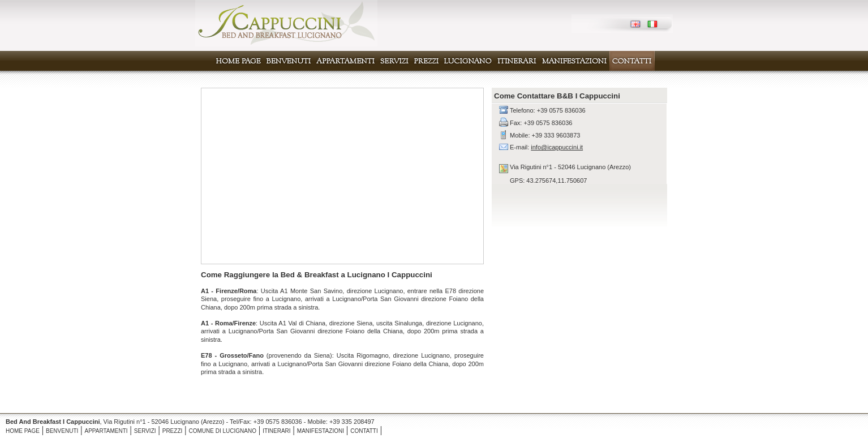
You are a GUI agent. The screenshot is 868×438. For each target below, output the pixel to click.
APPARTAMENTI (106, 431)
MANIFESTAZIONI (321, 431)
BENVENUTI (62, 431)
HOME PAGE (23, 431)
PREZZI (173, 431)
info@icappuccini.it (557, 147)
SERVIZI (145, 431)
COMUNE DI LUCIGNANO (222, 431)
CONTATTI (364, 431)
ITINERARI (276, 431)
